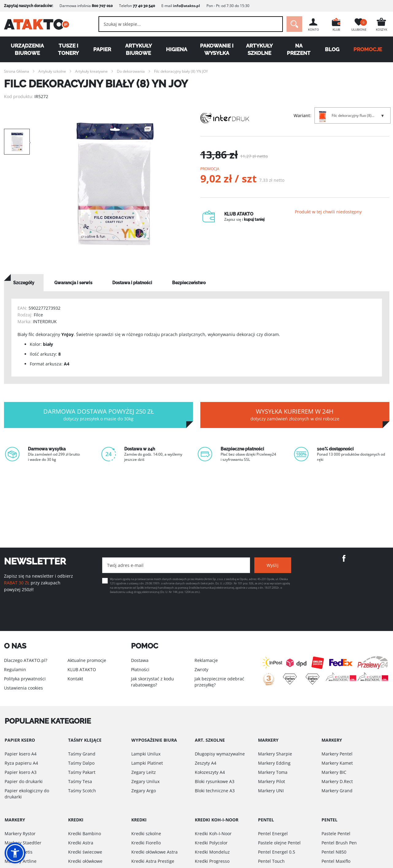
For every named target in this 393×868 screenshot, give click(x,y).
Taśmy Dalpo (81, 763)
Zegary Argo (144, 791)
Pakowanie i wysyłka (217, 49)
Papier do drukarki (24, 781)
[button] (15, 853)
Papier (102, 49)
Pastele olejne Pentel (279, 843)
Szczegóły (24, 283)
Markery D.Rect (337, 781)
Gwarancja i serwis (73, 283)
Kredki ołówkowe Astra (154, 852)
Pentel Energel (273, 834)
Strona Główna (17, 71)
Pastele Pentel (336, 834)
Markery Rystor (20, 834)
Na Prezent (299, 49)
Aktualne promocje (87, 660)
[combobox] (191, 24)
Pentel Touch (271, 861)
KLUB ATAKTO (82, 669)
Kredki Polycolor (211, 843)
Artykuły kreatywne (91, 71)
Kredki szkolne (146, 834)
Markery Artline (21, 861)
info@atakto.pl (187, 6)
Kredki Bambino (85, 834)
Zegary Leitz (144, 772)
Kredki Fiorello (146, 843)
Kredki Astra (81, 843)
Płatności (140, 669)
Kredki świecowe (85, 852)
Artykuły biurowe (139, 49)
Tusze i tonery (68, 49)
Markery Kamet (337, 763)
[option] (115, 184)
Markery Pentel (337, 754)
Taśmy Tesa (80, 781)
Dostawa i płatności (132, 283)
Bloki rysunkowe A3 (215, 781)
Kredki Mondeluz (212, 852)
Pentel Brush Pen (339, 843)
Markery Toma (273, 772)
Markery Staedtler (23, 843)
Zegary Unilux (145, 781)
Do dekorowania (131, 71)
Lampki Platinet (147, 763)
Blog (332, 49)
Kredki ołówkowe (85, 861)
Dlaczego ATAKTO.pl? (26, 660)
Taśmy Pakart (82, 772)
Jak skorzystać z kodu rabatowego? (152, 682)
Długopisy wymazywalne (220, 754)
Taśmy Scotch (82, 791)
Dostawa (140, 660)
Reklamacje (206, 660)
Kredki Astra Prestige (153, 861)
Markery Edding (274, 763)
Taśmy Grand (82, 754)
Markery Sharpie (275, 754)
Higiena (177, 49)
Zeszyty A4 (206, 763)
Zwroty (201, 669)
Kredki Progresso (212, 861)
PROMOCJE (368, 49)
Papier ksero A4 (21, 754)
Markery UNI (271, 791)
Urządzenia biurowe (27, 49)
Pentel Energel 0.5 (277, 852)
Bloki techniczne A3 (215, 791)
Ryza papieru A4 (21, 763)
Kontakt (75, 679)
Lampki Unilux (146, 754)
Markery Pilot (272, 781)
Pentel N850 (334, 852)
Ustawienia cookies (23, 688)
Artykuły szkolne (259, 49)
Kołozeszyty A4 (210, 772)
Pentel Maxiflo (336, 861)
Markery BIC (334, 772)
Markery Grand (337, 791)
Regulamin (15, 669)
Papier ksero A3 (21, 772)
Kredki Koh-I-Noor (213, 834)
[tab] (24, 283)
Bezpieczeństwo (189, 283)
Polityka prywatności (25, 679)
